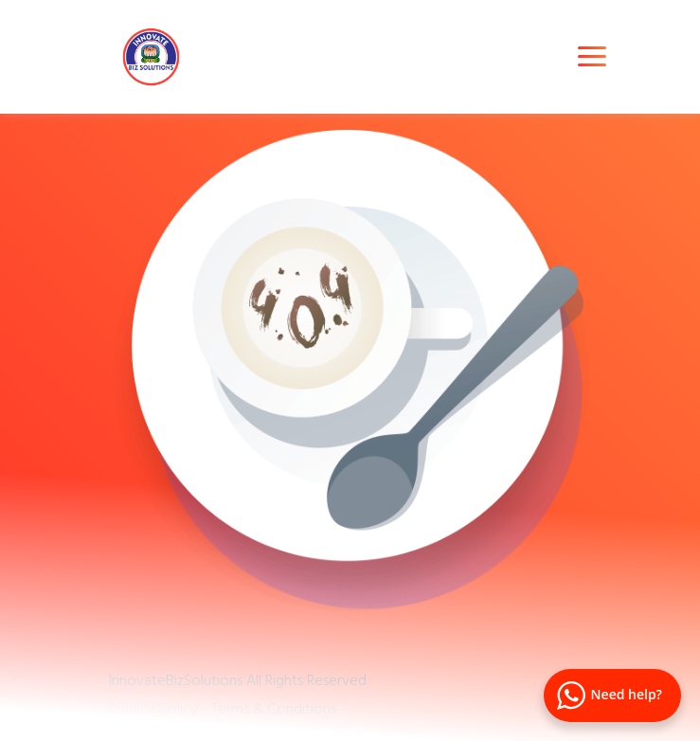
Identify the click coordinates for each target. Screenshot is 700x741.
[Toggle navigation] (592, 56)
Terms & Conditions (274, 708)
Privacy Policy (153, 708)
